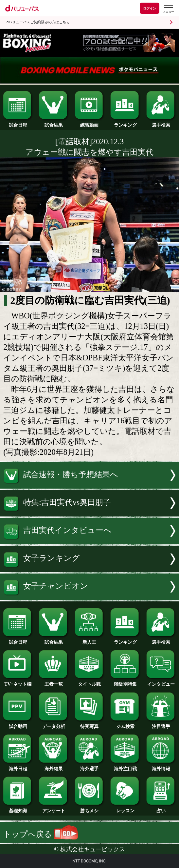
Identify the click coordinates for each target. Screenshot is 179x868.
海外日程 (18, 766)
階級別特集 (125, 682)
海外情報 (161, 766)
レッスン (125, 808)
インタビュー (161, 682)
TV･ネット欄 (18, 682)
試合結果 (54, 123)
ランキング (125, 123)
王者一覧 (54, 682)
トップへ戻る (41, 834)
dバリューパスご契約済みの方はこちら (38, 22)
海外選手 (89, 766)
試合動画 (18, 724)
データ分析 (54, 724)
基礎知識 (18, 808)
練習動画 (89, 123)
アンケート (54, 808)
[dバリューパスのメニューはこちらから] (168, 9)
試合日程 (18, 123)
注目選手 (161, 724)
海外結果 (54, 766)
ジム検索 (125, 724)
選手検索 (161, 123)
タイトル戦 (89, 682)
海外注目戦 (125, 766)
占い (161, 808)
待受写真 (89, 724)
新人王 (89, 640)
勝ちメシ (89, 808)
